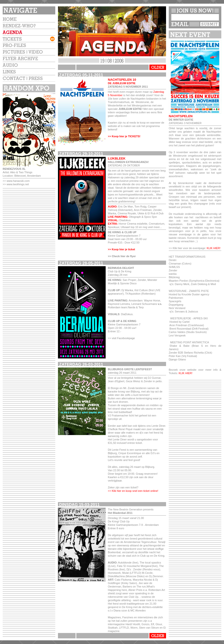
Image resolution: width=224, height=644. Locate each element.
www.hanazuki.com (18, 181)
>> (5, 181)
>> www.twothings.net (16, 184)
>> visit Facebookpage (121, 338)
